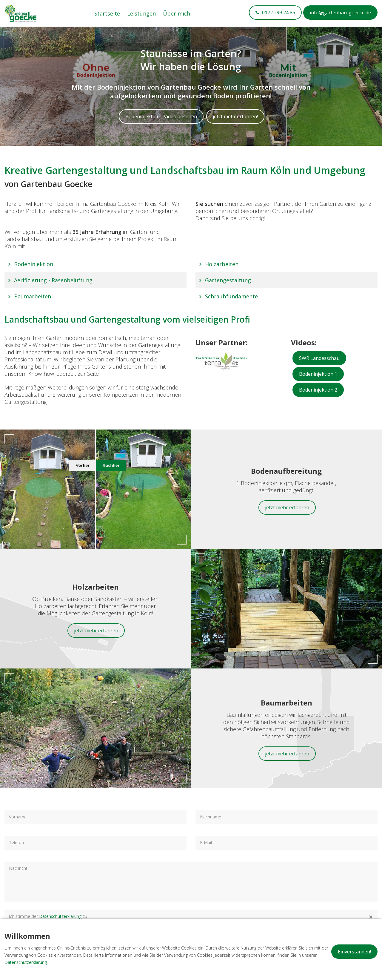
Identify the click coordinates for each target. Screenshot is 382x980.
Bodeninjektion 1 (318, 374)
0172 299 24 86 (278, 13)
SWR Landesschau (319, 358)
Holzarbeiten (222, 264)
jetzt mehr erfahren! (235, 116)
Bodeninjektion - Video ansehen (161, 116)
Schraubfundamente (231, 296)
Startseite (107, 13)
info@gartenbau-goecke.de (340, 13)
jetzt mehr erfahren (287, 507)
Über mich (177, 13)
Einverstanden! (354, 952)
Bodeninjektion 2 (318, 390)
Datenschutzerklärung (60, 916)
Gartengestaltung (228, 280)
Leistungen (141, 13)
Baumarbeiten (33, 296)
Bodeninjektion (34, 264)
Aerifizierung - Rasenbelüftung (53, 280)
